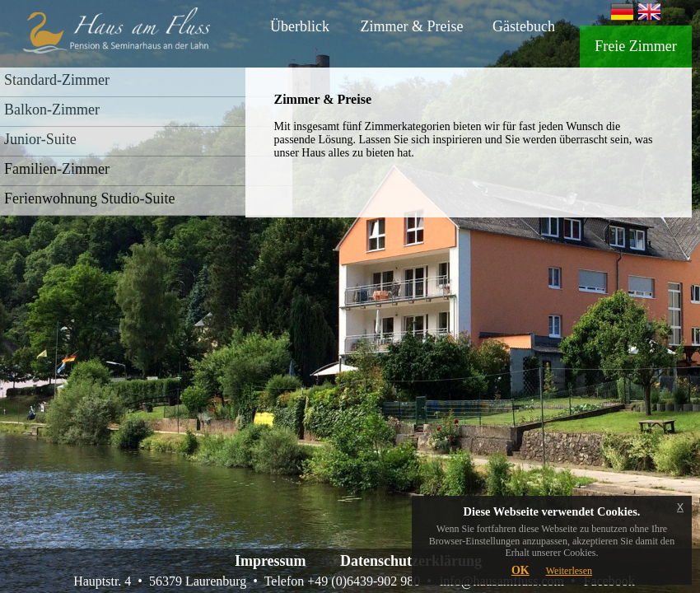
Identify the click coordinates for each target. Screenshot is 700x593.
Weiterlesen (569, 571)
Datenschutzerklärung (411, 561)
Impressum (271, 561)
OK (520, 570)
